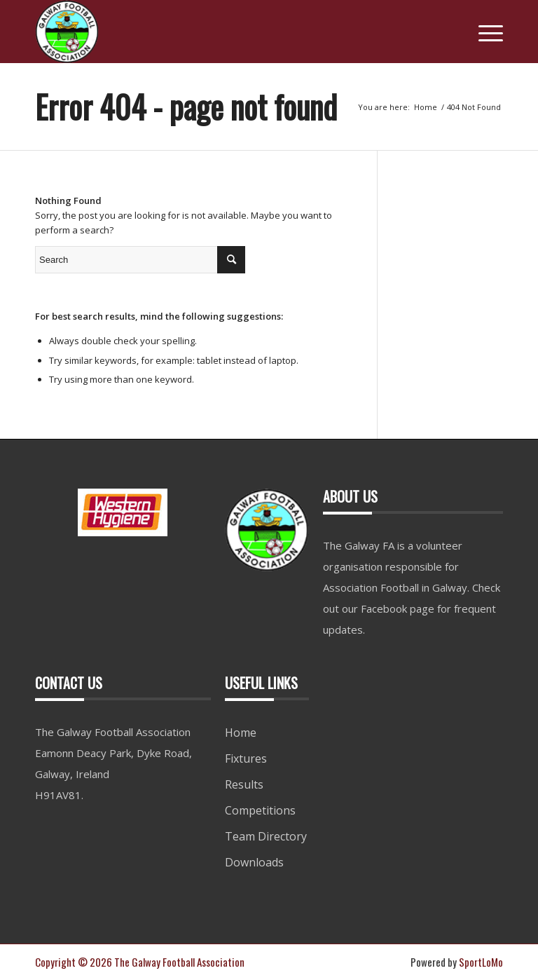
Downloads (254, 862)
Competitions (260, 810)
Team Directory (266, 836)
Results (244, 784)
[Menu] (484, 32)
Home (241, 733)
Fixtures (246, 758)
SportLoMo (481, 962)
